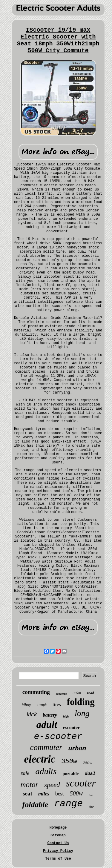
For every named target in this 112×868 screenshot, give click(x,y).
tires (57, 705)
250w (88, 763)
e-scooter (58, 737)
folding (81, 702)
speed (52, 785)
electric (40, 759)
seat (27, 794)
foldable (35, 805)
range (68, 804)
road (91, 693)
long (82, 713)
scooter (81, 783)
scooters (61, 694)
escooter (71, 728)
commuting (36, 692)
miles (44, 794)
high (66, 716)
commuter (46, 747)
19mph (42, 705)
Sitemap (58, 835)
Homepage (58, 828)
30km (77, 693)
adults (46, 771)
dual (90, 774)
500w (76, 793)
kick (32, 714)
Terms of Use (58, 859)
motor (29, 785)
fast (91, 795)
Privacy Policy (58, 851)
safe (25, 773)
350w (69, 762)
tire (91, 807)
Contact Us (58, 843)
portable (70, 774)
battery (50, 715)
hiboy (26, 705)
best (60, 794)
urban (77, 748)
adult (47, 725)
